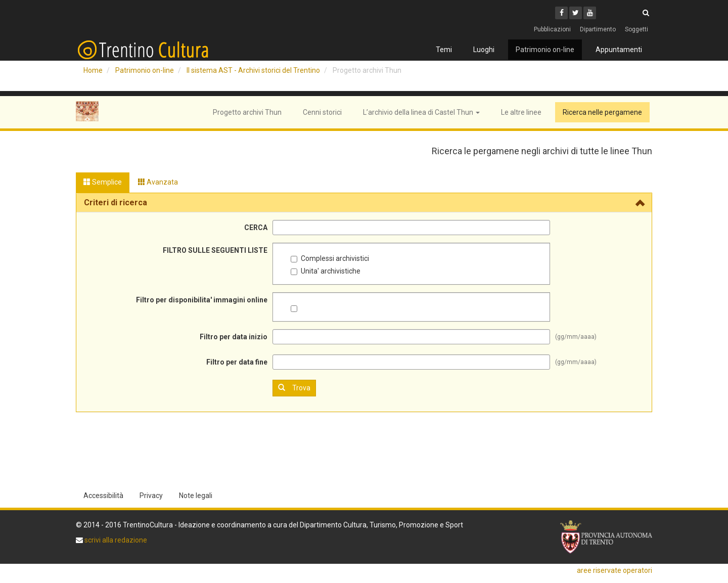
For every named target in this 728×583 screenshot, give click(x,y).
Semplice (103, 182)
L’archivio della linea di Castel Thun (421, 112)
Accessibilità (103, 496)
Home (93, 70)
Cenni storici (322, 112)
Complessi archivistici (330, 258)
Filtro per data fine (237, 362)
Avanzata (158, 182)
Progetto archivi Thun (247, 112)
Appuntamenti (619, 50)
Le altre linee (521, 112)
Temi (444, 50)
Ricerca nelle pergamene (602, 112)
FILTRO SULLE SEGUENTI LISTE (215, 250)
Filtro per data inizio (234, 337)
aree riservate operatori (615, 570)
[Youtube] (590, 13)
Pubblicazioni (552, 29)
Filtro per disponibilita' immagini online (202, 300)
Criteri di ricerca (116, 203)
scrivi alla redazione (115, 540)
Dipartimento (598, 29)
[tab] (364, 203)
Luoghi (484, 50)
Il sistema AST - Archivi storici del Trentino (253, 70)
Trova (294, 388)
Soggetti (636, 29)
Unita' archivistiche (326, 271)
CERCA (256, 228)
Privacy (151, 496)
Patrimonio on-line (545, 50)
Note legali (196, 496)
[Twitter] (576, 13)
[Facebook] (561, 13)
